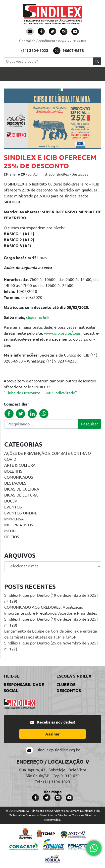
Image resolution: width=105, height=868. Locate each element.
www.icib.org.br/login (63, 333)
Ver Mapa (53, 792)
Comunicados (19, 477)
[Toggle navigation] (11, 74)
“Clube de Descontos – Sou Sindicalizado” (40, 393)
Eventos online (21, 513)
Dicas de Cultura (22, 489)
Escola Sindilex (74, 676)
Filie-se (11, 676)
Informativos (19, 525)
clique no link (38, 317)
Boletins (13, 471)
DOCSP (11, 501)
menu (10, 531)
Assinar (52, 734)
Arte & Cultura (20, 465)
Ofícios (12, 537)
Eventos (13, 507)
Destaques (15, 483)
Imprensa (14, 519)
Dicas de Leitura (21, 495)
